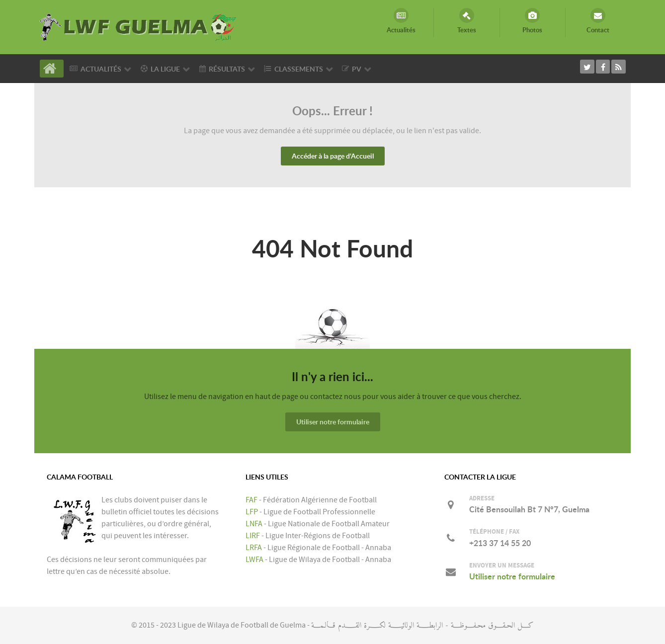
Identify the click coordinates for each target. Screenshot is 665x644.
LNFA (254, 524)
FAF (251, 500)
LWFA (254, 560)
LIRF (253, 536)
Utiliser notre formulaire (333, 422)
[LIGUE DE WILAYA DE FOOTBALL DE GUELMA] (139, 26)
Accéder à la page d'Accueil (333, 156)
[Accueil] (52, 69)
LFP (252, 512)
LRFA (254, 548)
